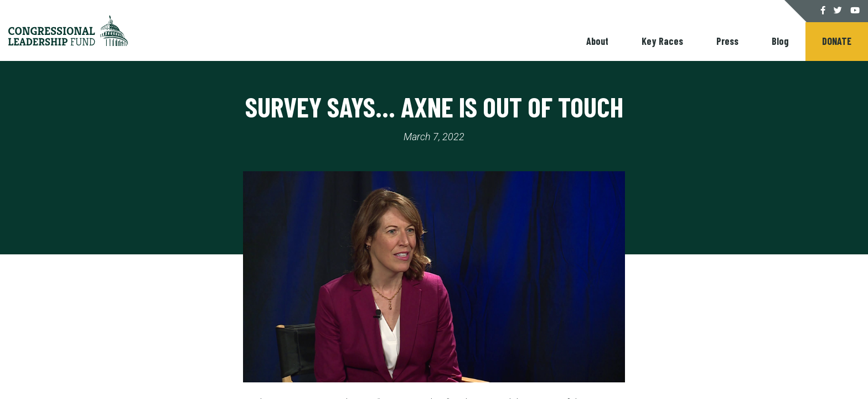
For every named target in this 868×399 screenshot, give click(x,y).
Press (727, 41)
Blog (780, 41)
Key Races (662, 41)
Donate (837, 41)
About (597, 41)
